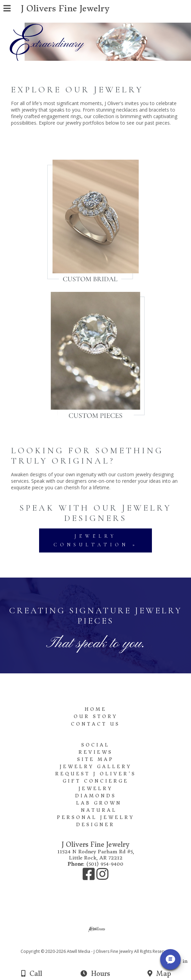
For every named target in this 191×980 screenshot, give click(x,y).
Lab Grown (99, 803)
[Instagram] (102, 877)
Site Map (95, 759)
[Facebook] (89, 877)
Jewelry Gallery (96, 767)
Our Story (96, 716)
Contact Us (95, 724)
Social (95, 745)
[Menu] (7, 9)
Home (96, 709)
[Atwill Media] (102, 944)
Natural (99, 810)
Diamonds (96, 796)
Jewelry (96, 789)
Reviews (96, 752)
